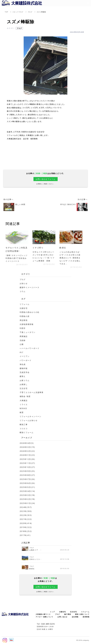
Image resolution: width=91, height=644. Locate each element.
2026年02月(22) (27, 451)
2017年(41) (25, 535)
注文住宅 (24, 388)
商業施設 (24, 336)
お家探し (24, 384)
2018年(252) (26, 531)
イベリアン (25, 356)
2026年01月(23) (27, 455)
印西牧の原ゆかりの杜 (30, 312)
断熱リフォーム (27, 432)
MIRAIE (23, 408)
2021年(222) (26, 519)
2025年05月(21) (27, 487)
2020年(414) (26, 523)
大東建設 (24, 400)
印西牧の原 (25, 316)
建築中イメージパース (30, 287)
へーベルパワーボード (30, 348)
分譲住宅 (24, 308)
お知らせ (24, 283)
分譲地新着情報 (27, 324)
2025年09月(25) (27, 471)
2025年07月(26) (27, 479)
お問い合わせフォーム (46, 179)
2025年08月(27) (27, 475)
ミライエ (24, 404)
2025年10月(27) (27, 467)
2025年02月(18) (27, 499)
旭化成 (23, 364)
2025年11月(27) (27, 463)
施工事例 (68, 614)
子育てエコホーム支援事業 (32, 392)
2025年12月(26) (27, 459)
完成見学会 (25, 372)
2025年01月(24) (27, 503)
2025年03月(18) (27, 495)
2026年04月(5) (27, 443)
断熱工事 (24, 424)
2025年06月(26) (27, 483)
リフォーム (25, 304)
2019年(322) (26, 527)
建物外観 (24, 368)
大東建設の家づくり (43, 614)
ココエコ (24, 428)
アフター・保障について (44, 617)
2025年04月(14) (27, 491)
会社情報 (75, 617)
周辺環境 (24, 320)
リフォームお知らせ (29, 420)
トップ (52, 612)
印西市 (23, 328)
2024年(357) (26, 507)
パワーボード (26, 360)
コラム (23, 291)
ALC (22, 352)
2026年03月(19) (27, 447)
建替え (23, 376)
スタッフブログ (18, 12)
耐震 (22, 412)
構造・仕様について (82, 614)
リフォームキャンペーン (31, 416)
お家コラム (25, 380)
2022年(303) (26, 515)
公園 (22, 344)
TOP (6, 12)
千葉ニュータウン (28, 332)
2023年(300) (26, 511)
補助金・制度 (25, 396)
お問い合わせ (62, 617)
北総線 (23, 340)
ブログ (30, 12)
